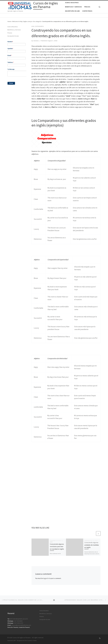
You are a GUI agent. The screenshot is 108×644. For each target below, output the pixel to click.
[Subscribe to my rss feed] (100, 638)
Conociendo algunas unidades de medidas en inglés (92, 545)
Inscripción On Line (13, 36)
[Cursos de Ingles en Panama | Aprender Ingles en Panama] (20, 5)
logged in (46, 578)
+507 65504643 (18, 621)
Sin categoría (37, 21)
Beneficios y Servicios (14, 30)
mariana (36, 41)
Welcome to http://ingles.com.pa (22, 21)
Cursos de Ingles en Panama (22, 638)
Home (9, 21)
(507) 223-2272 (24, 619)
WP (15, 641)
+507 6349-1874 (18, 623)
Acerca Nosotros (13, 27)
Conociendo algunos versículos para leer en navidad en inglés (57, 546)
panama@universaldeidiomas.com (21, 625)
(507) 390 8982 (14, 619)
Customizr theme (32, 641)
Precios (10, 33)
